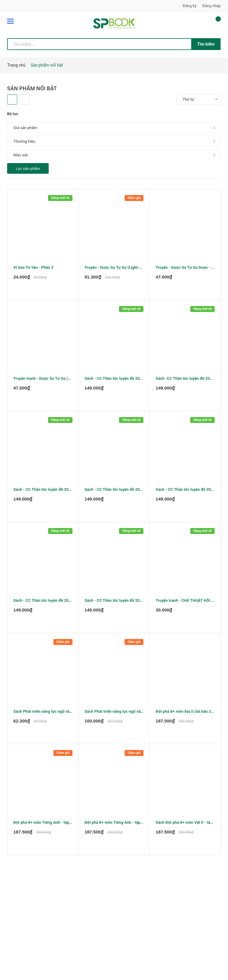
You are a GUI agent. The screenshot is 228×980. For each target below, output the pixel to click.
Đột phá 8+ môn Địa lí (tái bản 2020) (187, 711)
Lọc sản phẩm (28, 169)
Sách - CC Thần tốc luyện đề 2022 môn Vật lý (124, 378)
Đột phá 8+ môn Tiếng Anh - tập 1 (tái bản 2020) (56, 822)
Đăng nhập (212, 6)
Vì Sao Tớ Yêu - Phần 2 (33, 267)
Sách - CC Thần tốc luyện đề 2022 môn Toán (52, 600)
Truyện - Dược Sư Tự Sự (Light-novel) (117, 267)
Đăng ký (190, 6)
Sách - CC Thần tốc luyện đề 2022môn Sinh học (126, 600)
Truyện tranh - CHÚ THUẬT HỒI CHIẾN (189, 600)
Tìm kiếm (206, 44)
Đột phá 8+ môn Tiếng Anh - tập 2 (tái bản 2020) (127, 822)
